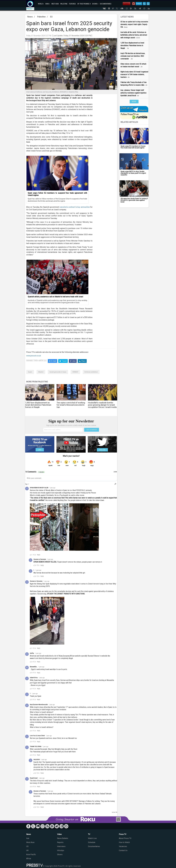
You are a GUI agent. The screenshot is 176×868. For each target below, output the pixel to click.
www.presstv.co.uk (34, 356)
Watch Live (92, 838)
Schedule (92, 842)
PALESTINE (64, 4)
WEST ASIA (55, 4)
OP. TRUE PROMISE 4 (84, 4)
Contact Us (123, 850)
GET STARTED (92, 430)
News (30, 17)
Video (59, 834)
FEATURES (72, 4)
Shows (60, 854)
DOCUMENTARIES (106, 4)
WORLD (41, 4)
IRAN (48, 4)
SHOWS (95, 4)
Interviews (61, 846)
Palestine (41, 17)
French (138, 3)
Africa (29, 859)
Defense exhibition (91, 372)
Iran (28, 838)
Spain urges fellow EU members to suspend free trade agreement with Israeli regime (57, 194)
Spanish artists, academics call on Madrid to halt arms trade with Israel (55, 297)
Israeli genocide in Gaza (58, 372)
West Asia (30, 842)
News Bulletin (63, 838)
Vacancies (123, 846)
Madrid (41, 372)
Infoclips (61, 850)
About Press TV (125, 838)
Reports (60, 842)
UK (27, 850)
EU (51, 17)
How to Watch (124, 842)
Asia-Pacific (31, 854)
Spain (30, 372)
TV (89, 834)
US (27, 846)
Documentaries (94, 846)
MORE (134, 102)
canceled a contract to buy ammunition (75, 207)
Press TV (123, 834)
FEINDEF (75, 372)
